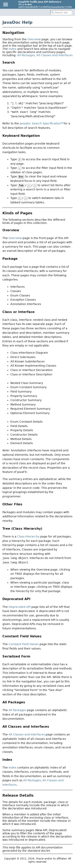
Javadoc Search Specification (40, 123)
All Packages (26, 55)
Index (12, 49)
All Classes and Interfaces (54, 55)
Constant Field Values (24, 644)
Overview (34, 39)
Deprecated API (20, 607)
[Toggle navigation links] (5, 4)
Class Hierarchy (28, 536)
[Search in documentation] (61, 12)
